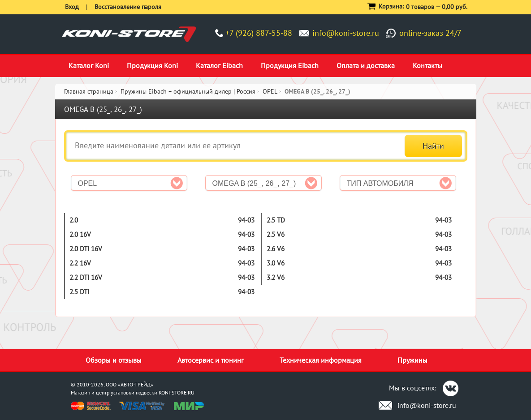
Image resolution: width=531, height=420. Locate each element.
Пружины (412, 360)
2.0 (74, 220)
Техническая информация (321, 360)
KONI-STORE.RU (177, 392)
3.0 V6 (276, 263)
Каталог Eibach (219, 65)
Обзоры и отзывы (114, 360)
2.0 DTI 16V (86, 249)
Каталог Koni (89, 65)
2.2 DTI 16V (86, 277)
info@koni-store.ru (346, 33)
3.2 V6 (276, 277)
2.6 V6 (276, 249)
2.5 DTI (79, 292)
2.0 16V (80, 234)
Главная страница (89, 91)
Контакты (427, 65)
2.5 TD (276, 220)
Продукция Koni (152, 65)
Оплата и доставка (366, 65)
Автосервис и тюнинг (211, 360)
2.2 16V (80, 263)
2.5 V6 (276, 234)
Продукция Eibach (290, 65)
